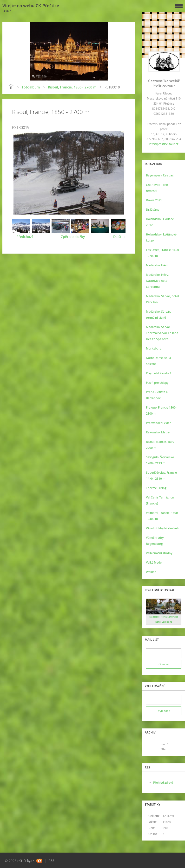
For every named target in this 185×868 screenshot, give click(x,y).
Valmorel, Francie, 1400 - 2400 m (162, 516)
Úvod (11, 86)
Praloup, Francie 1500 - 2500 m (162, 410)
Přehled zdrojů (163, 783)
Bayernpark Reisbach (161, 175)
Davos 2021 (154, 200)
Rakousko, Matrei (158, 432)
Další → (119, 237)
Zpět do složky (73, 237)
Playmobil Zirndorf (158, 373)
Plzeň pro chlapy (157, 383)
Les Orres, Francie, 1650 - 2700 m (162, 253)
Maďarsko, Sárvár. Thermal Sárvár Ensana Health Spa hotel (162, 333)
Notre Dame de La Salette (159, 361)
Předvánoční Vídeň (159, 423)
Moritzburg (154, 348)
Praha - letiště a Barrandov (157, 395)
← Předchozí (22, 237)
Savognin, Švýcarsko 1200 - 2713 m (160, 460)
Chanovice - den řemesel (157, 188)
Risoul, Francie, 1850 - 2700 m (72, 87)
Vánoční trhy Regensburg (155, 541)
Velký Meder (154, 562)
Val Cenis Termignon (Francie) (160, 500)
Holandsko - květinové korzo (161, 237)
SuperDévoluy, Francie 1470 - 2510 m (161, 476)
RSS (51, 861)
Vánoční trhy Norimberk (162, 528)
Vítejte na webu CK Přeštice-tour (31, 8)
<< (151, 747)
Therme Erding (156, 488)
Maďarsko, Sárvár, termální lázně (158, 315)
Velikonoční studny (159, 553)
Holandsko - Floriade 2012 (160, 222)
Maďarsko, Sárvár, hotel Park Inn (162, 299)
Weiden (151, 572)
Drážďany (153, 210)
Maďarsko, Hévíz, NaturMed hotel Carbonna (158, 281)
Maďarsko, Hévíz (157, 265)
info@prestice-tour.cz (164, 144)
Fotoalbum (31, 87)
